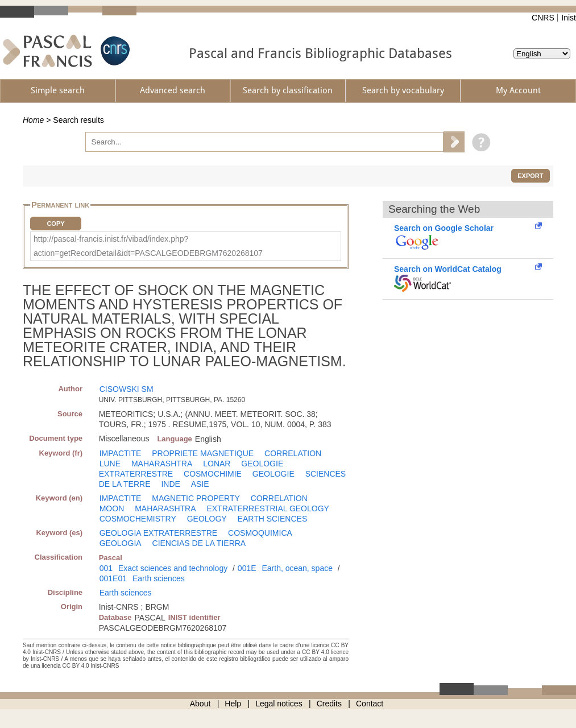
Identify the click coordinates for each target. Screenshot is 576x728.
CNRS (543, 18)
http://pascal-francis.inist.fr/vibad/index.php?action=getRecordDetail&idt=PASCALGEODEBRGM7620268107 (148, 246)
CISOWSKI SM (127, 389)
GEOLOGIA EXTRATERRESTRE (158, 533)
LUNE (110, 464)
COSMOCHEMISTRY (138, 519)
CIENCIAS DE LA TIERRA (199, 543)
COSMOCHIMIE (213, 474)
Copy (55, 224)
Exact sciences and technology (173, 568)
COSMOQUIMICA (260, 533)
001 (106, 568)
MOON (112, 508)
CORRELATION (293, 453)
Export (530, 176)
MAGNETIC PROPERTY (196, 498)
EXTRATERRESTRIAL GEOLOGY (268, 508)
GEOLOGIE (274, 474)
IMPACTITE (121, 453)
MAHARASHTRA (162, 464)
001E (247, 568)
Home (33, 120)
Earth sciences (159, 578)
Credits (329, 704)
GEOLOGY (207, 519)
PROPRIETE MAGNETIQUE (203, 453)
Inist (569, 18)
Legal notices (279, 704)
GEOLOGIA (121, 543)
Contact (370, 704)
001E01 (113, 578)
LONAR (217, 464)
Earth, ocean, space (297, 568)
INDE (170, 484)
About (200, 704)
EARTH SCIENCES (273, 519)
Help (233, 704)
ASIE (200, 484)
